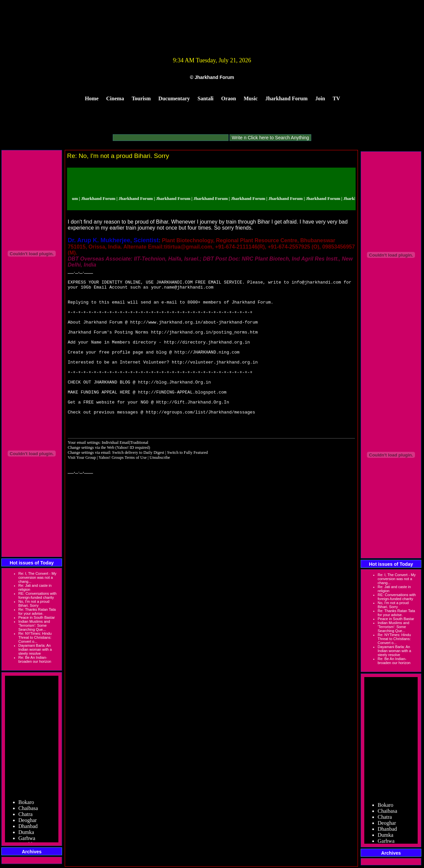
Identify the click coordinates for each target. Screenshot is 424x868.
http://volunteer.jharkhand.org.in (215, 379)
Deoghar (28, 822)
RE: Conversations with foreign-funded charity (37, 595)
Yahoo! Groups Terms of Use (123, 485)
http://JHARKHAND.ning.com (207, 367)
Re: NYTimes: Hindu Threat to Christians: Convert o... (35, 637)
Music (251, 98)
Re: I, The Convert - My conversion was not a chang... (37, 577)
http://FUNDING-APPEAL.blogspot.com (182, 415)
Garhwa (27, 840)
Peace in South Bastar (37, 617)
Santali (205, 98)
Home (92, 98)
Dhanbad (28, 828)
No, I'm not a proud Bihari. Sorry (34, 603)
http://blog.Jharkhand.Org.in (174, 403)
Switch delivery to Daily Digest (138, 480)
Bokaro (26, 804)
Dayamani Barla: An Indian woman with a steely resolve (35, 649)
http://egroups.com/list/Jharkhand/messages (200, 439)
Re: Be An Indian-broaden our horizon (35, 659)
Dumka (26, 834)
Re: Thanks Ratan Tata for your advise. (37, 611)
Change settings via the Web (91, 475)
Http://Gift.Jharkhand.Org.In (192, 427)
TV (336, 98)
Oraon (229, 98)
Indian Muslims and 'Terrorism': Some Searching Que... (34, 625)
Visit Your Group (82, 485)
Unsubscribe (160, 485)
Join (320, 98)
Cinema (115, 98)
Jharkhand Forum (286, 98)
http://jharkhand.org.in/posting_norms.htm (204, 343)
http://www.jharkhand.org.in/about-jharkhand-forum (194, 331)
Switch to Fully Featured (187, 480)
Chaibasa (28, 810)
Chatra (26, 816)
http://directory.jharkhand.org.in (207, 355)
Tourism (141, 98)
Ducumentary (174, 98)
